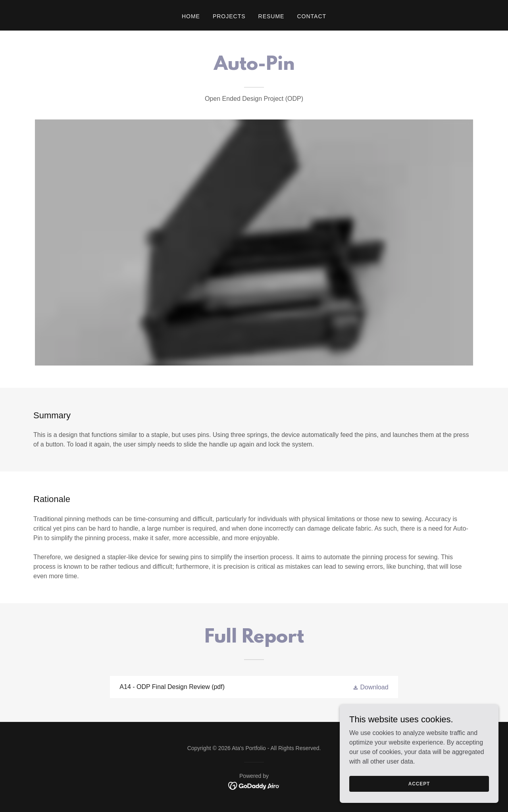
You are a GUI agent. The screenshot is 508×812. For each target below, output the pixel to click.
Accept (419, 783)
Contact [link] (312, 16)
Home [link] (191, 16)
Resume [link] (271, 16)
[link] (254, 687)
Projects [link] (229, 16)
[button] (370, 687)
